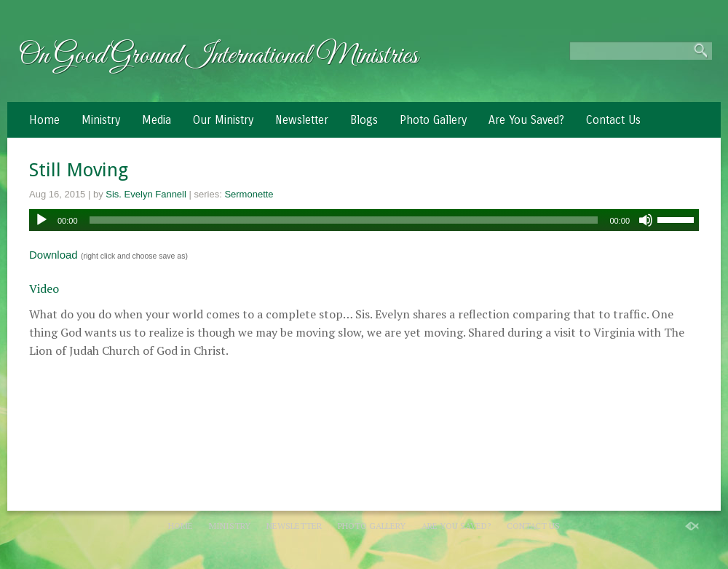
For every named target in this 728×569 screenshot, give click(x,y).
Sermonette (249, 194)
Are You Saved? (526, 120)
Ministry (101, 120)
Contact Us (613, 120)
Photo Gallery (433, 120)
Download (54, 255)
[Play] (41, 220)
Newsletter (302, 120)
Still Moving (79, 170)
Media (157, 120)
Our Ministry (223, 120)
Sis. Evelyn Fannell (146, 194)
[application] (364, 220)
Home (44, 120)
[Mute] (646, 220)
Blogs (364, 120)
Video (44, 289)
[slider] (344, 220)
